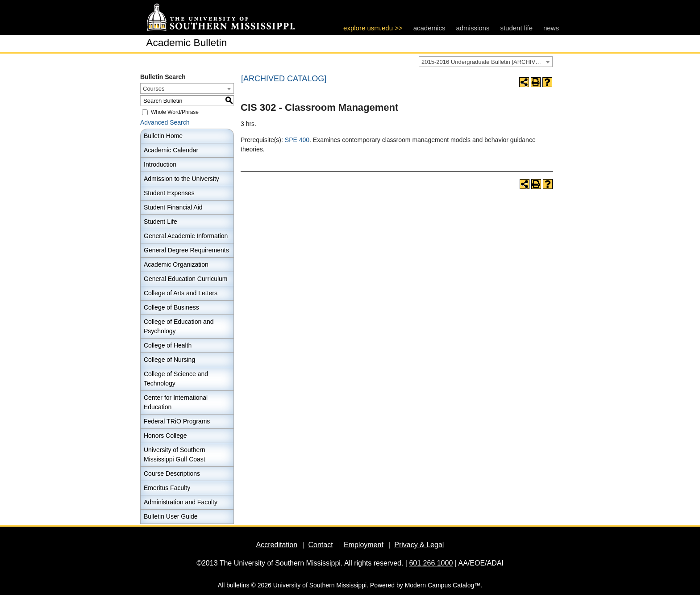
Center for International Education (176, 402)
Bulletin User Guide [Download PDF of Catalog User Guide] (171, 516)
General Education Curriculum (186, 279)
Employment (364, 545)
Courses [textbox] (154, 89)
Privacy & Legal (419, 545)
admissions (473, 28)
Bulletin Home (163, 136)
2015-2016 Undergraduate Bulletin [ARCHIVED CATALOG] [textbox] (487, 62)
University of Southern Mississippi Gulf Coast (175, 455)
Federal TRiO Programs (177, 421)
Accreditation (277, 545)
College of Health (168, 345)
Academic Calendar (171, 150)
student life (516, 28)
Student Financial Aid (173, 207)
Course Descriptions (172, 473)
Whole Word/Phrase (175, 112)
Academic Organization (176, 264)
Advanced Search (165, 122)
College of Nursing (169, 360)
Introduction (160, 164)
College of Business (171, 307)
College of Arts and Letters (181, 293)
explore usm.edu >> (373, 28)
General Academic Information (186, 236)
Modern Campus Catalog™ (443, 585)
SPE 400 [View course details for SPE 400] (297, 140)
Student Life (160, 222)
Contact (320, 545)
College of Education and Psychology (179, 326)
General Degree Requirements (186, 250)
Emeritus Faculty (167, 488)
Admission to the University (181, 179)
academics (429, 28)
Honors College (165, 436)
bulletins (238, 585)
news (551, 28)
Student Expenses (169, 193)
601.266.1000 (431, 563)
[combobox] (486, 62)
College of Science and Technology (176, 379)
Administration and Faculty (181, 502)
